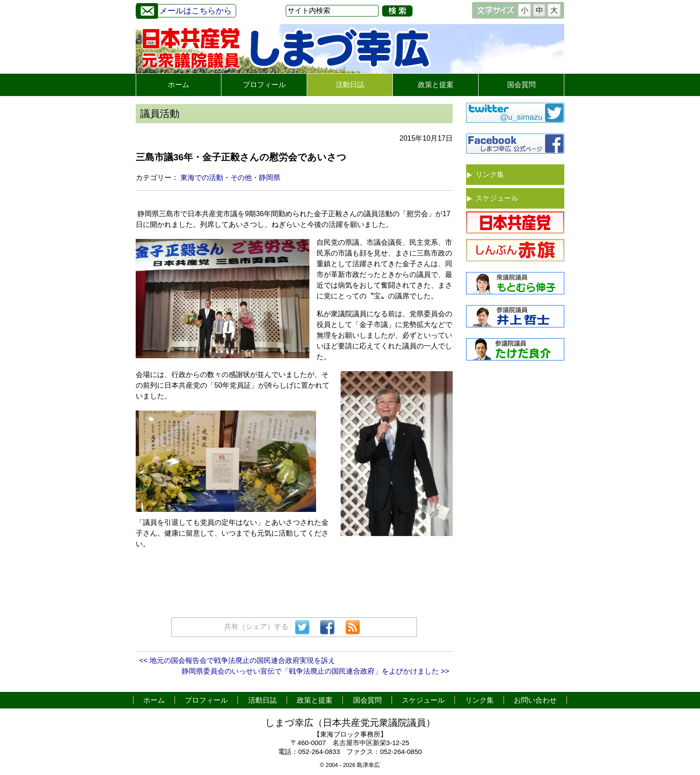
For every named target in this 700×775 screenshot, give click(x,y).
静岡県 (270, 178)
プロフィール (264, 85)
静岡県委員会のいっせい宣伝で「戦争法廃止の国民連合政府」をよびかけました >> (315, 671)
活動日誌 (350, 85)
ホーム (179, 85)
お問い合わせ (535, 700)
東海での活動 (202, 178)
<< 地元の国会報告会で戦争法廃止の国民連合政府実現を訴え (237, 660)
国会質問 (521, 85)
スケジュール (497, 198)
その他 (241, 178)
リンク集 (490, 174)
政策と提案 (436, 85)
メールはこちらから (184, 10)
